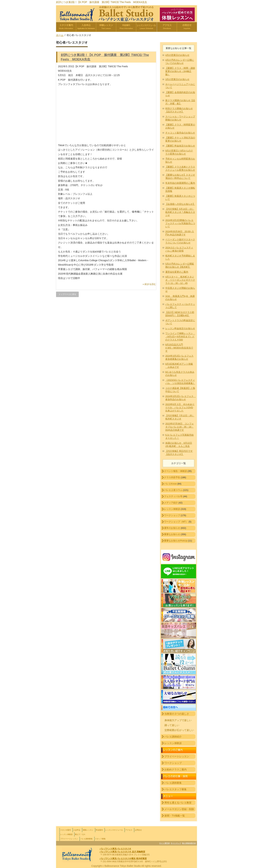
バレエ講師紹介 (173, 737)
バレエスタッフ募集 (176, 789)
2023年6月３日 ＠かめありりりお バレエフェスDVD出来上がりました (180, 407)
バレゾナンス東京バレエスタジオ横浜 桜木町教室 (123, 859)
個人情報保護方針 (189, 843)
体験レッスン (88, 830)
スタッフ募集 (100, 839)
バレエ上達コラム (173, 490)
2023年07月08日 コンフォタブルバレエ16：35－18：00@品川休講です (180, 427)
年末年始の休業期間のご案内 (180, 183)
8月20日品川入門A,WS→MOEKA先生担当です (179, 348)
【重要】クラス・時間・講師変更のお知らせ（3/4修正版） (180, 71)
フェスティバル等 (173, 496)
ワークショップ (172, 515)
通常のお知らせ (172, 528)
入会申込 (77, 830)
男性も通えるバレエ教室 (178, 803)
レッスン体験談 (172, 509)
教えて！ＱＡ (80, 834)
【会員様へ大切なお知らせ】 (180, 204)
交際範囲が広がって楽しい (179, 730)
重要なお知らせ (172, 534)
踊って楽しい (172, 725)
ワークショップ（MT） (176, 522)
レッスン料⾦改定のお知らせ (180, 328)
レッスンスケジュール (114, 830)
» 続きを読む (149, 284)
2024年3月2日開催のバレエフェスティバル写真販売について (180, 223)
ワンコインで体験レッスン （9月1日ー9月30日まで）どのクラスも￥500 (180, 337)
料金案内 (99, 830)
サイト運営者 (164, 843)
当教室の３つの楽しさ (177, 714)
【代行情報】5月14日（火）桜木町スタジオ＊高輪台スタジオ (180, 212)
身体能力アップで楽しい (178, 720)
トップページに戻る (67, 294)
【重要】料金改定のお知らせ (180, 146)
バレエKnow (170, 484)
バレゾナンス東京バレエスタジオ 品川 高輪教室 (122, 852)
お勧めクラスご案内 (176, 769)
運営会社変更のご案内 (177, 272)
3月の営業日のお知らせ (177, 79)
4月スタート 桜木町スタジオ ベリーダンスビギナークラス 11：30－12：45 (180, 280)
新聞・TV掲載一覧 (175, 816)
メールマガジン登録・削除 (179, 809)
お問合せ (138, 830)
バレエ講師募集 (173, 783)
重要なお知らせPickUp (176, 541)
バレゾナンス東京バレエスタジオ (115, 849)
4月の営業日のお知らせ (177, 55)
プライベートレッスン (177, 756)
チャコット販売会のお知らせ (180, 133)
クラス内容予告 (172, 477)
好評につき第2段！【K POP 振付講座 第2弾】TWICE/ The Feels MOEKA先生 (102, 2)
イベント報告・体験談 (176, 471)
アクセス (129, 830)
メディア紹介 (171, 503)
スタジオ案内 (66, 830)
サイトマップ (176, 843)
